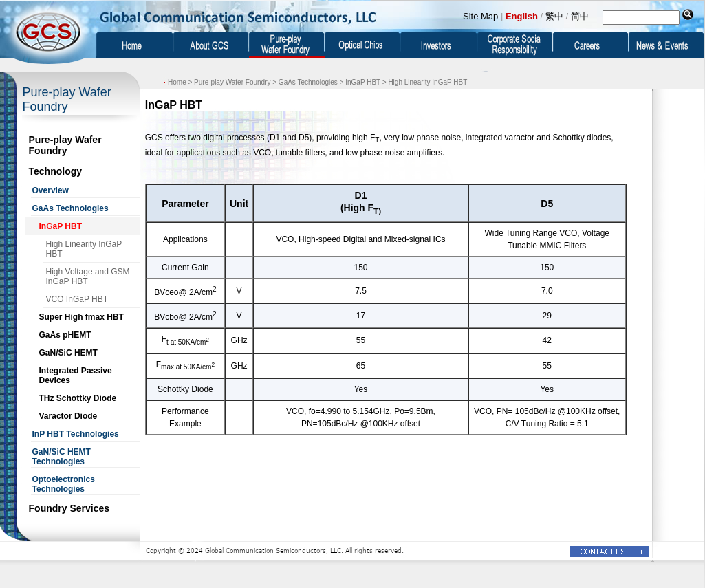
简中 (580, 16)
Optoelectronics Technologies (64, 484)
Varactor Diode (68, 416)
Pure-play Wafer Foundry (65, 145)
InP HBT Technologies (76, 434)
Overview (51, 190)
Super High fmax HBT (82, 317)
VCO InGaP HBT (77, 299)
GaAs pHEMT (65, 335)
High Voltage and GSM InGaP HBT (88, 276)
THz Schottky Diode (78, 398)
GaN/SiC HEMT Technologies (62, 457)
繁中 (554, 16)
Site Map (480, 16)
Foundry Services (69, 508)
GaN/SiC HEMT (68, 353)
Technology (56, 171)
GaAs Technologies (70, 208)
